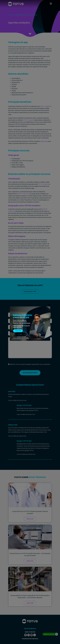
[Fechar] (49, 305)
